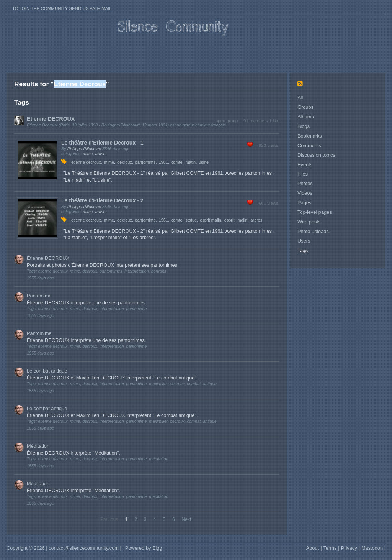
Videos (305, 193)
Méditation (38, 446)
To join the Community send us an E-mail (62, 8)
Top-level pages (315, 212)
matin (191, 162)
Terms (330, 548)
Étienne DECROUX (48, 258)
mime (88, 154)
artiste (101, 154)
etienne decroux (86, 162)
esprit (229, 220)
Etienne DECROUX (51, 119)
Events (305, 165)
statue (191, 220)
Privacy (349, 548)
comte (177, 162)
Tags (303, 250)
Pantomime (39, 296)
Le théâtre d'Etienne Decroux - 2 (102, 200)
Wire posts (309, 222)
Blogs (304, 126)
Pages (304, 203)
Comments (309, 145)
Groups (305, 107)
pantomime (145, 162)
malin (242, 220)
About (313, 548)
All (300, 98)
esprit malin (211, 220)
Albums (306, 117)
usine (204, 162)
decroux (125, 162)
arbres (256, 220)
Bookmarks (310, 136)
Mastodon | (373, 548)
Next (187, 519)
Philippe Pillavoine (84, 149)
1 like (274, 121)
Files (303, 174)
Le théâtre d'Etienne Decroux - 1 (102, 143)
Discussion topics (316, 155)
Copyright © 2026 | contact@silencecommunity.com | (64, 548)
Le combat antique (47, 371)
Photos (305, 183)
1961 (163, 162)
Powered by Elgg (144, 548)
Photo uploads (313, 231)
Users (304, 241)
